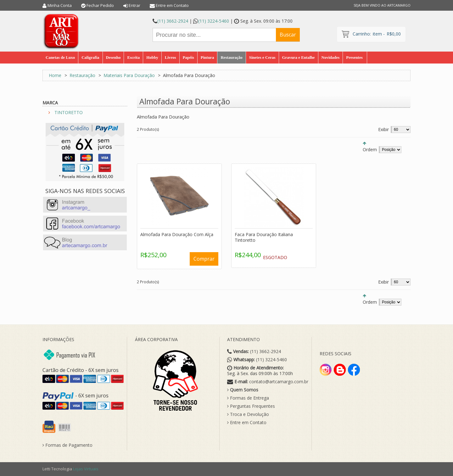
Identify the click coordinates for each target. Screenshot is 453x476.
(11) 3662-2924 (173, 21)
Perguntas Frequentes (251, 406)
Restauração (82, 75)
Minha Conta (60, 5)
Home (55, 75)
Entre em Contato (172, 5)
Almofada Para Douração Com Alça (177, 234)
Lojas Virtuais (86, 469)
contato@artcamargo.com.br (279, 382)
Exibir (383, 129)
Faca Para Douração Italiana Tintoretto (264, 237)
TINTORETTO (69, 112)
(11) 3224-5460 (214, 21)
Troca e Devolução (248, 414)
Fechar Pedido (100, 5)
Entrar (134, 5)
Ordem (370, 149)
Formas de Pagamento (67, 445)
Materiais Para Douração (129, 75)
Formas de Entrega (248, 398)
